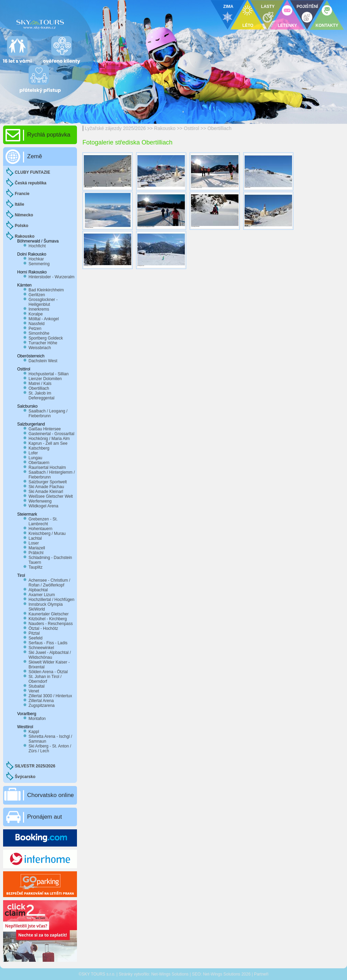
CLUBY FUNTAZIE (32, 172)
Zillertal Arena (41, 701)
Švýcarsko (25, 777)
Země (35, 156)
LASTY (268, 7)
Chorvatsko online (51, 795)
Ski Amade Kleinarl (46, 492)
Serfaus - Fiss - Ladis (48, 643)
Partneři (261, 974)
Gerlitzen (37, 295)
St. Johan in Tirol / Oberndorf (45, 679)
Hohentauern (40, 529)
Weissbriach (40, 348)
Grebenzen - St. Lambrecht (43, 521)
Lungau (35, 458)
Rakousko (165, 128)
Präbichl (36, 553)
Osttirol (191, 128)
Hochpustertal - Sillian (49, 374)
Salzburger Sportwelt (48, 482)
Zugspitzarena (42, 706)
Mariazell (37, 548)
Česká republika (31, 183)
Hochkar (36, 259)
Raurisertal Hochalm (47, 467)
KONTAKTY (327, 25)
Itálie (19, 204)
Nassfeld (37, 324)
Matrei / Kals (40, 384)
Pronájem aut (44, 817)
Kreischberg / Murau (47, 534)
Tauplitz (36, 567)
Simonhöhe (39, 333)
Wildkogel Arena (43, 506)
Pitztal (34, 633)
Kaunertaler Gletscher (49, 614)
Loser (34, 543)
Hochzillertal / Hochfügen (51, 600)
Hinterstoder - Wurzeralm (52, 277)
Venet (34, 691)
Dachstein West (43, 361)
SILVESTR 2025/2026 (35, 766)
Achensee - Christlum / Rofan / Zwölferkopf (49, 583)
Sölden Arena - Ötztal (48, 672)
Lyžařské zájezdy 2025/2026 (115, 128)
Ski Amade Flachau (46, 487)
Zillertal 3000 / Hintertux (50, 696)
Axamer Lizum (42, 595)
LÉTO (248, 25)
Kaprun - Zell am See (48, 443)
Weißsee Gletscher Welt (51, 496)
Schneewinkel (41, 648)
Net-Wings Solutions (170, 974)
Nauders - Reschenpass (51, 624)
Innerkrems (39, 309)
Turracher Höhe (43, 343)
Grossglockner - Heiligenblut (43, 302)
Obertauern (39, 463)
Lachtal (35, 538)
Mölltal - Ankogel (44, 319)
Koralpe (36, 314)
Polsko (21, 226)
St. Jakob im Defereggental (41, 396)
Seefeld (36, 638)
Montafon (37, 719)
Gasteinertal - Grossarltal (51, 434)
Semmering (39, 264)
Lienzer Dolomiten (45, 379)
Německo (24, 215)
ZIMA (228, 7)
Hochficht (37, 246)
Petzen (35, 329)
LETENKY (287, 25)
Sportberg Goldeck (46, 338)
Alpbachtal (38, 590)
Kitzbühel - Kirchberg (48, 619)
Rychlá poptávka (49, 135)
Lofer (33, 453)
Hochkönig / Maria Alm (49, 439)
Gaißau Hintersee (45, 429)
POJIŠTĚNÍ (307, 7)
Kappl (34, 732)
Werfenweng (40, 501)
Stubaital (37, 686)
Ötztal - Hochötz (43, 628)
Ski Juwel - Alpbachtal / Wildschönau (50, 655)
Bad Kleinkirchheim (46, 290)
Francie (22, 194)
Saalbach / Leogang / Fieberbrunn (48, 413)
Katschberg (39, 448)
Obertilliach (220, 128)
